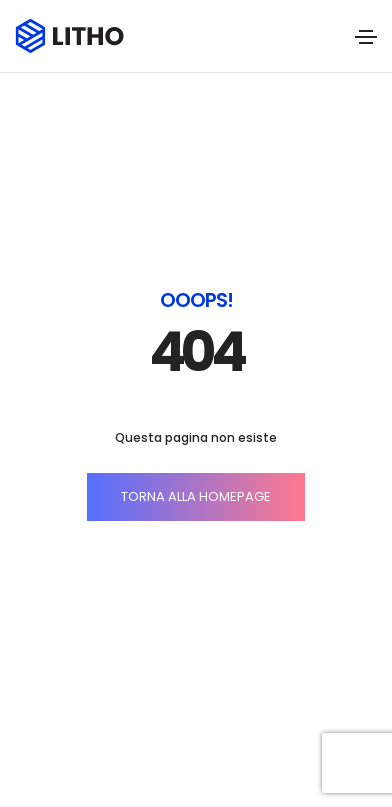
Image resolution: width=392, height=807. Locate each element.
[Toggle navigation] (366, 37)
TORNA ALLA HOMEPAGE (196, 496)
